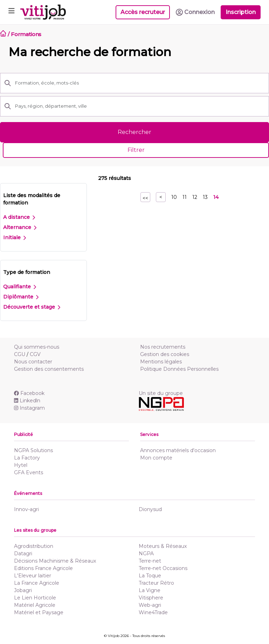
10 (174, 197)
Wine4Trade (153, 612)
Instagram (29, 408)
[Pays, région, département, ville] (140, 106)
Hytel (21, 465)
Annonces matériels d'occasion (178, 450)
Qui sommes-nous (37, 347)
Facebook (29, 393)
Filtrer (136, 150)
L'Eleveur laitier (33, 576)
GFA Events (29, 472)
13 (205, 197)
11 (185, 197)
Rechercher (134, 132)
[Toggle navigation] (12, 12)
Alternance (20, 227)
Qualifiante (20, 287)
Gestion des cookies (165, 354)
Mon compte (156, 458)
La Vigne (150, 590)
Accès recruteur (143, 12)
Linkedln (27, 401)
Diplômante (21, 297)
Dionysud (150, 509)
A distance (19, 217)
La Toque (150, 576)
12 (195, 197)
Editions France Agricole (43, 568)
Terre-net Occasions (163, 568)
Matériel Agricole (35, 605)
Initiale (15, 237)
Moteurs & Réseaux (163, 546)
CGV (35, 354)
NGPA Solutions (33, 450)
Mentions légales (161, 362)
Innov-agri (26, 509)
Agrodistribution (34, 546)
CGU (20, 354)
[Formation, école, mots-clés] (140, 83)
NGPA (146, 554)
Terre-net (150, 561)
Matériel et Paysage (39, 612)
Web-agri (150, 605)
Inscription (241, 12)
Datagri (23, 554)
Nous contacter (33, 362)
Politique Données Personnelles (179, 369)
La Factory (27, 458)
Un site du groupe (161, 393)
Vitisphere (151, 598)
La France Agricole (37, 583)
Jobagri (23, 590)
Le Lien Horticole (35, 598)
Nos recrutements (163, 347)
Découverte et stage (32, 307)
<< (145, 198)
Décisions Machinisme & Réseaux (55, 561)
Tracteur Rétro (156, 583)
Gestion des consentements (49, 369)
